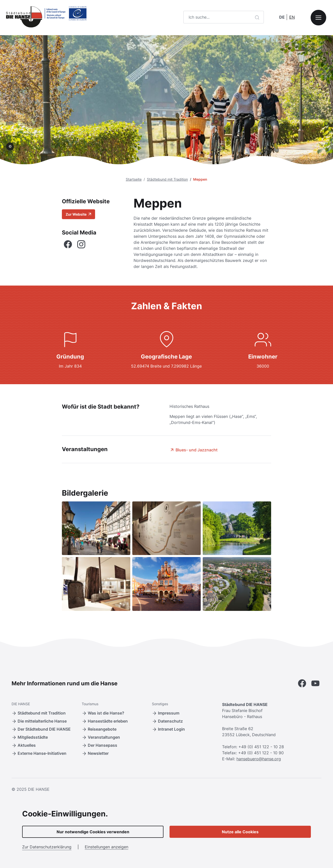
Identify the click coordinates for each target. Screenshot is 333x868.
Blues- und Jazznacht (194, 450)
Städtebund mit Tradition (167, 179)
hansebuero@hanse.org (259, 759)
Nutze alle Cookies (240, 832)
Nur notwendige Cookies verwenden (93, 832)
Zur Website (78, 214)
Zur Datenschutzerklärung (47, 847)
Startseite (134, 179)
